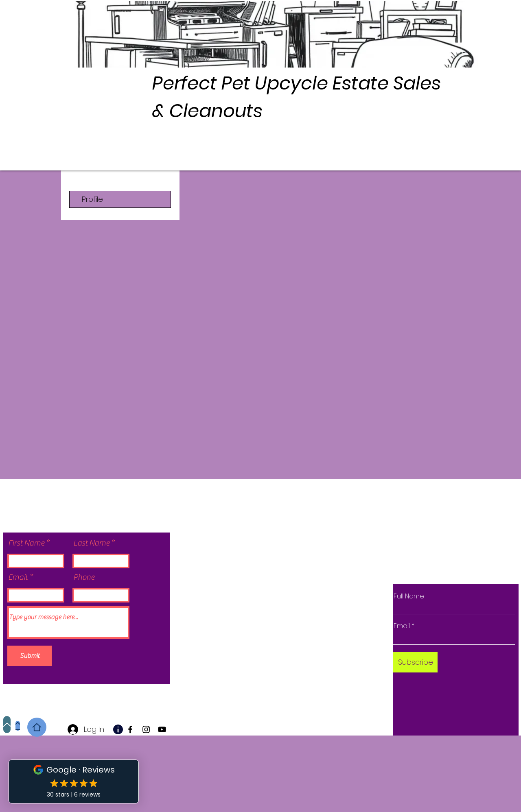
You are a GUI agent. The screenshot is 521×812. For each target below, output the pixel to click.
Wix (274, 674)
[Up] (7, 725)
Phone (84, 577)
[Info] (118, 729)
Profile (92, 199)
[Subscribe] (415, 662)
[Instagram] (146, 729)
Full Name (409, 596)
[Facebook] (130, 729)
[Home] (18, 726)
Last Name (91, 543)
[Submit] (30, 656)
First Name (26, 543)
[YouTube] (162, 729)
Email (18, 577)
